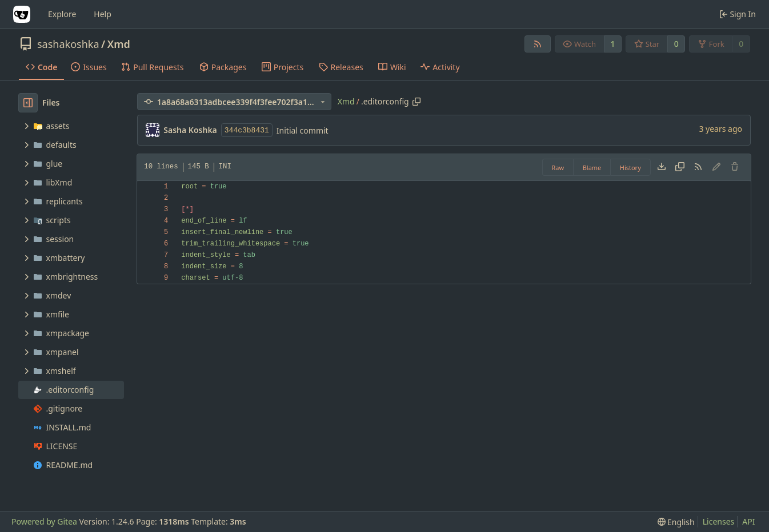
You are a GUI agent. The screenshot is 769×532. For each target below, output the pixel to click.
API (748, 521)
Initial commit (303, 130)
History (630, 168)
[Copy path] (416, 102)
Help (103, 14)
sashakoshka (68, 44)
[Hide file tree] (28, 103)
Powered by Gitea (44, 521)
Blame (592, 168)
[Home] (22, 14)
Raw (558, 168)
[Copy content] (680, 167)
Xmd (119, 44)
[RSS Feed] (538, 44)
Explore (62, 14)
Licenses (719, 521)
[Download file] (662, 167)
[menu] (676, 522)
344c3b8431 (247, 130)
